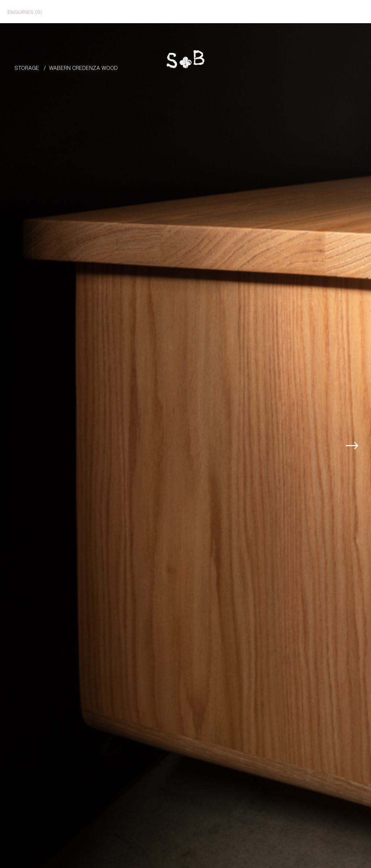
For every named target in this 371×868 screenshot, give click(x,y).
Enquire (336, 830)
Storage (27, 68)
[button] (360, 401)
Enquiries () (25, 12)
